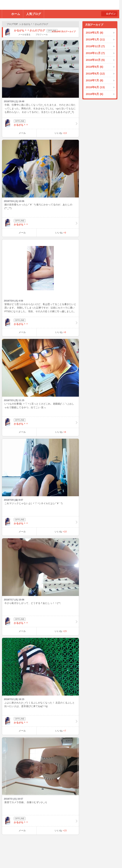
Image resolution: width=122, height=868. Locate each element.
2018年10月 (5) (95, 60)
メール (22, 133)
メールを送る (24, 34)
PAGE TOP (112, 858)
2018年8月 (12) (95, 73)
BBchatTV (53, 5)
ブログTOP (12, 24)
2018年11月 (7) (95, 53)
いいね (61, 133)
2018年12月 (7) (95, 46)
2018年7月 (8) (95, 80)
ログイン (111, 14)
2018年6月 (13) (95, 87)
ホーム (16, 14)
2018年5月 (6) (95, 94)
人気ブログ (34, 14)
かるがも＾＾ (40, 123)
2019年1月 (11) (95, 39)
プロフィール (42, 34)
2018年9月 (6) (95, 67)
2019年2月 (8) (95, 33)
